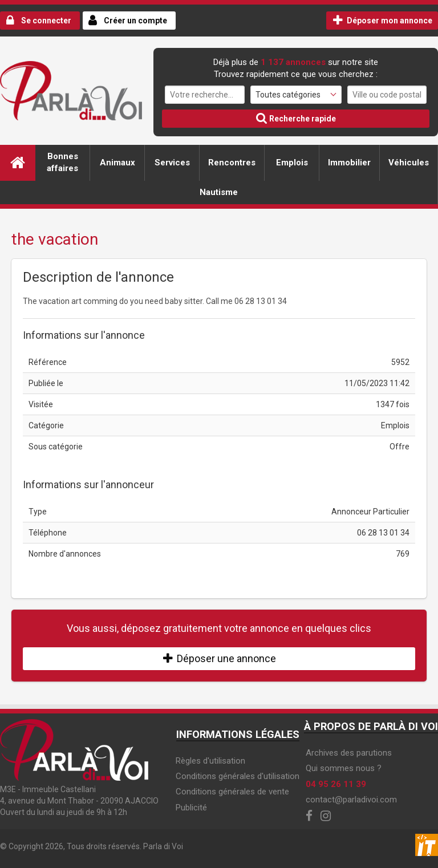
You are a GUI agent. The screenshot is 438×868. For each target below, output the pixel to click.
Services (172, 163)
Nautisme (219, 192)
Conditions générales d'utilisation (238, 776)
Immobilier (349, 163)
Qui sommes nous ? (344, 768)
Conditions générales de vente (232, 792)
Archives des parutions (349, 753)
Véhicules (409, 163)
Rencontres (232, 163)
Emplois (292, 163)
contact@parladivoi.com (351, 800)
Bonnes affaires (62, 162)
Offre (400, 447)
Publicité (191, 808)
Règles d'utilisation (210, 761)
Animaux (117, 163)
